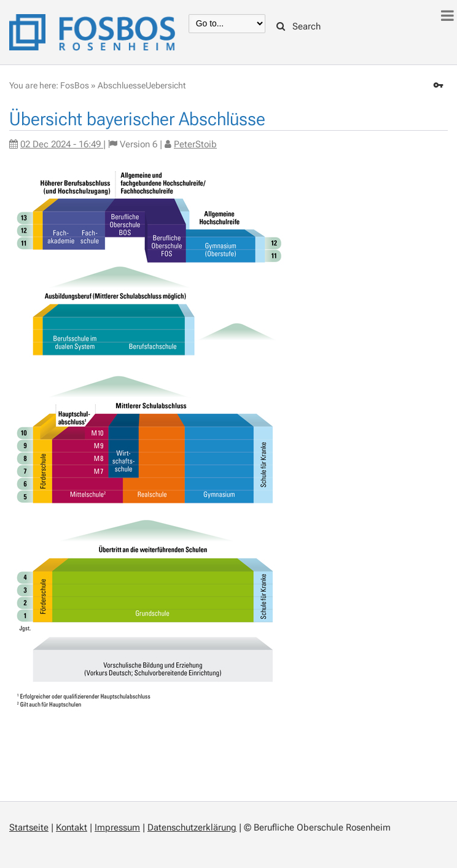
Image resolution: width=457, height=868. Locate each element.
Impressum (117, 827)
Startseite (29, 827)
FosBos (75, 85)
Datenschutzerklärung (192, 827)
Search (299, 26)
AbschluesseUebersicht (142, 85)
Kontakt (72, 827)
